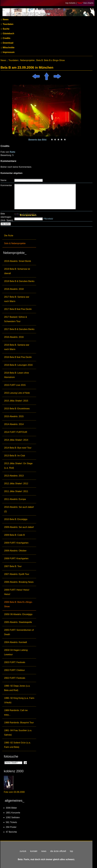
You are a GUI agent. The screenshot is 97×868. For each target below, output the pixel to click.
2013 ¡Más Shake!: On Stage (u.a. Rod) (18, 466)
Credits (6, 38)
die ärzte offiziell (58, 851)
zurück (23, 851)
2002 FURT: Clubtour (14, 670)
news (44, 851)
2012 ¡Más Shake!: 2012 (16, 484)
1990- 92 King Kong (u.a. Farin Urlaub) (19, 700)
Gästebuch (8, 33)
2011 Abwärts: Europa (15, 499)
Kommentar (6, 185)
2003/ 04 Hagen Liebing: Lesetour (16, 652)
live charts (88, 3)
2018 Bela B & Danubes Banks (19, 281)
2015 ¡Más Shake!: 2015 (16, 401)
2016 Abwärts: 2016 (14, 337)
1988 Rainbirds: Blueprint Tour (19, 723)
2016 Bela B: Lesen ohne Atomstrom (17, 375)
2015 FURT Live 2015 (15, 385)
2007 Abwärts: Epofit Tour (17, 574)
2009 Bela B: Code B (14, 535)
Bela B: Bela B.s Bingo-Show (50, 60)
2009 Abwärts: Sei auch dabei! (19, 527)
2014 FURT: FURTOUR (16, 432)
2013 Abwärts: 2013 (14, 476)
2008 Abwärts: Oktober (15, 551)
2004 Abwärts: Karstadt (16, 642)
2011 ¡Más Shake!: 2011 (16, 491)
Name (4, 180)
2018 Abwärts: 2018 (14, 289)
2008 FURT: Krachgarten (16, 558)
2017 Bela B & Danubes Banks (19, 329)
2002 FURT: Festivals (15, 678)
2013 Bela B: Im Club (15, 456)
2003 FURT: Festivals (15, 662)
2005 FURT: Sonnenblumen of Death (19, 632)
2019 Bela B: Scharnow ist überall (17, 271)
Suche (6, 29)
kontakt (34, 851)
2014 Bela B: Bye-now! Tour (18, 448)
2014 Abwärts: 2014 (14, 424)
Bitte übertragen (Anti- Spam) (7, 217)
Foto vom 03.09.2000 (14, 792)
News (5, 19)
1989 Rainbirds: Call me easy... (16, 713)
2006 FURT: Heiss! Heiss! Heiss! (17, 592)
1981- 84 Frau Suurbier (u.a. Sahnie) (18, 733)
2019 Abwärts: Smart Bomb (18, 261)
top (71, 851)
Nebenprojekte (27, 60)
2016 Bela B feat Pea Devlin (18, 357)
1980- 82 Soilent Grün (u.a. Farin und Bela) (17, 745)
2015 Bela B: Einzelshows (17, 409)
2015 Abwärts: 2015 (14, 416)
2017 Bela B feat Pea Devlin (18, 309)
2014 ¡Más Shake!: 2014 (16, 440)
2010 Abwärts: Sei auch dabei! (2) (19, 509)
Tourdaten (8, 24)
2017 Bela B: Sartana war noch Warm (17, 299)
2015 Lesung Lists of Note (17, 393)
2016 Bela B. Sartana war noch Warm (17, 347)
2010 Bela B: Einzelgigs (16, 519)
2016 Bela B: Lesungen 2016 (18, 365)
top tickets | (71, 3)
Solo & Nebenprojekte (15, 243)
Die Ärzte (9, 236)
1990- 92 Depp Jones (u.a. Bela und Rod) (17, 688)
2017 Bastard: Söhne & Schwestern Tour (16, 319)
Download (8, 43)
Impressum (8, 52)
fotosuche (11, 756)
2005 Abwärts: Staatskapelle (18, 622)
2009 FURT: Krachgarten (16, 543)
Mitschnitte (8, 48)
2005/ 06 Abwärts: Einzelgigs (18, 614)
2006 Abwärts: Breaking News (19, 582)
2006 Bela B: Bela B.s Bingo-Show (18, 604)
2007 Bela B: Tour (13, 566)
